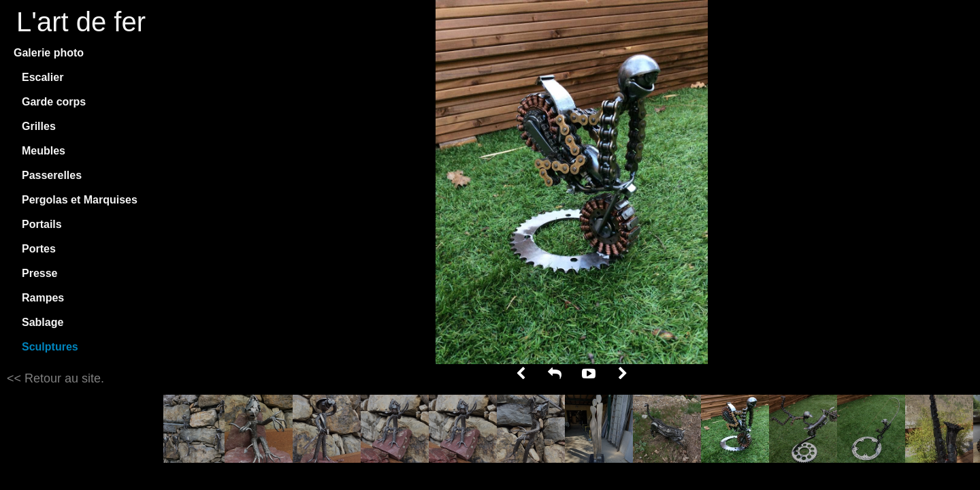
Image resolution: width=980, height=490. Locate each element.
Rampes (43, 298)
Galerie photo (49, 53)
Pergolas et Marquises (80, 200)
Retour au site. (63, 378)
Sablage (43, 322)
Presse (40, 273)
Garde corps (54, 102)
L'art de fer (81, 22)
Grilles (39, 126)
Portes (39, 249)
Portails (42, 224)
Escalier (43, 77)
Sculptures (50, 347)
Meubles (44, 151)
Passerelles (52, 175)
